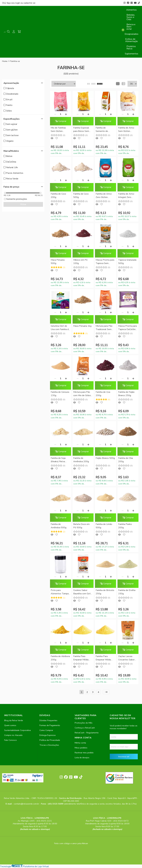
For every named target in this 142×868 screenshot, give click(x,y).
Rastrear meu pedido (84, 753)
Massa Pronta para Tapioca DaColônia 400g (127, 328)
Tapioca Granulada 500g (127, 262)
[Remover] (55, 114)
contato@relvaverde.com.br (27, 804)
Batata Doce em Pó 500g (81, 526)
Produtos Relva (131, 48)
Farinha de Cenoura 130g (60, 394)
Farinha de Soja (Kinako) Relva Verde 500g (58, 460)
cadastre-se (29, 3)
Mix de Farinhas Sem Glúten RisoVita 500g (58, 130)
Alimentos (131, 10)
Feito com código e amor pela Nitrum (71, 843)
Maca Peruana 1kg (82, 326)
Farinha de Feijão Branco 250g (126, 394)
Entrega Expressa (47, 735)
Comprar (61, 121)
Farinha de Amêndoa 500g (59, 526)
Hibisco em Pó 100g (80, 262)
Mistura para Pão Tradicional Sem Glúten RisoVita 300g (104, 328)
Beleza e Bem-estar (131, 27)
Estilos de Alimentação (132, 40)
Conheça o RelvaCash (85, 728)
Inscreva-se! (124, 757)
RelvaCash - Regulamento (87, 733)
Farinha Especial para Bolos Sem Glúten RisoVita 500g (81, 130)
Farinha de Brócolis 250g (105, 592)
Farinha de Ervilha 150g (127, 592)
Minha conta (80, 743)
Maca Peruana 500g (58, 262)
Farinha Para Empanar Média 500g (103, 658)
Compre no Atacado (13, 735)
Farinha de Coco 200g (58, 196)
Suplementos (132, 54)
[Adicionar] (66, 114)
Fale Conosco (10, 740)
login (18, 3)
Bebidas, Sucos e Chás (131, 17)
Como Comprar (46, 730)
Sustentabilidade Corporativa (17, 730)
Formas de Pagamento (50, 725)
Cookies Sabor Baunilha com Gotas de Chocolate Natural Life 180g (83, 592)
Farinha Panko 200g (125, 526)
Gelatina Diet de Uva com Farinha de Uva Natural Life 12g (60, 328)
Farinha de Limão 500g (104, 526)
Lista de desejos (82, 758)
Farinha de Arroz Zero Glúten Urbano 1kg (104, 196)
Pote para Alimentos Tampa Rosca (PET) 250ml (60, 592)
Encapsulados (132, 34)
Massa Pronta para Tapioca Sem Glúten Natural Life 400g (105, 262)
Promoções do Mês (84, 723)
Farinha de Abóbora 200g (60, 658)
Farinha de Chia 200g (126, 460)
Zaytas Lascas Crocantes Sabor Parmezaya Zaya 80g (126, 658)
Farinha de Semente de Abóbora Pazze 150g (103, 130)
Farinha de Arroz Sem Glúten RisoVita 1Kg (126, 130)
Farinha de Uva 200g (103, 394)
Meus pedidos (81, 748)
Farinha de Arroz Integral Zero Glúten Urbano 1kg (128, 196)
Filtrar (23, 204)
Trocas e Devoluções (49, 745)
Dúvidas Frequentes (48, 720)
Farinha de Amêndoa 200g (81, 460)
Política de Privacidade (50, 740)
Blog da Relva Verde (14, 720)
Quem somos (10, 725)
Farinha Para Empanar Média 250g (81, 658)
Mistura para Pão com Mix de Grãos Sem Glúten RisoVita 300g (82, 394)
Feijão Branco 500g (105, 458)
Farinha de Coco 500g (81, 196)
